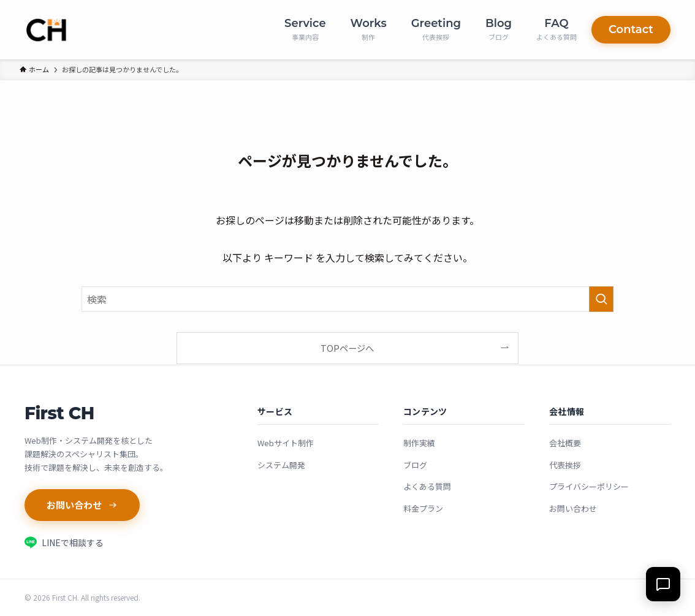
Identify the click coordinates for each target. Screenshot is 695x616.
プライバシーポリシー (589, 486)
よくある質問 (427, 486)
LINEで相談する (64, 542)
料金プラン (423, 508)
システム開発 (281, 465)
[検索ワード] (347, 299)
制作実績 (419, 443)
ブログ (415, 465)
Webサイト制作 (286, 443)
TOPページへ (347, 348)
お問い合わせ (82, 505)
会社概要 (565, 443)
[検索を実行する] (601, 299)
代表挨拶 (565, 465)
